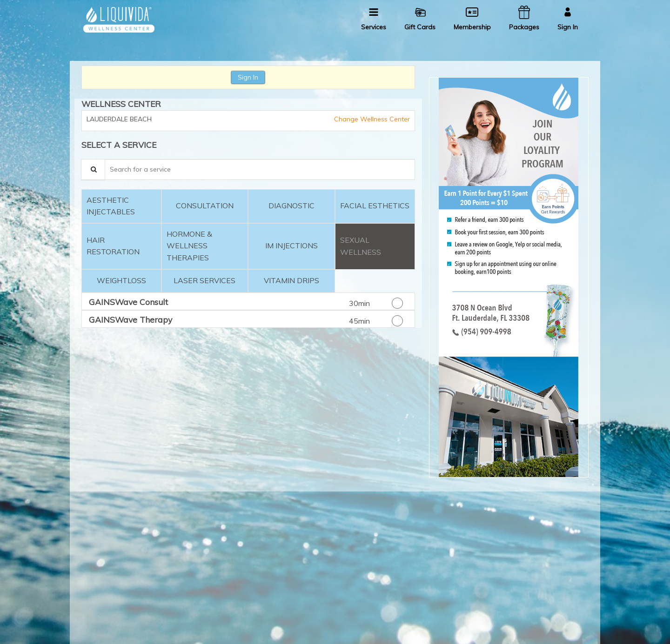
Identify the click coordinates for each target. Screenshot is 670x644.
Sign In (248, 77)
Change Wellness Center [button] (371, 119)
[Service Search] (93, 169)
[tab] (121, 206)
